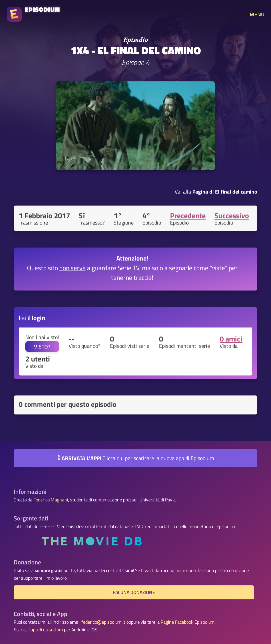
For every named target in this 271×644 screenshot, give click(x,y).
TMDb (140, 526)
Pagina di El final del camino (225, 192)
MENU (257, 14)
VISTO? (42, 346)
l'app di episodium (46, 630)
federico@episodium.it (103, 622)
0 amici (231, 339)
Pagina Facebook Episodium (188, 622)
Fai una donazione (134, 592)
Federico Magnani (51, 500)
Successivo (232, 216)
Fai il (32, 318)
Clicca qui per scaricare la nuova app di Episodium (136, 458)
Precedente (188, 216)
